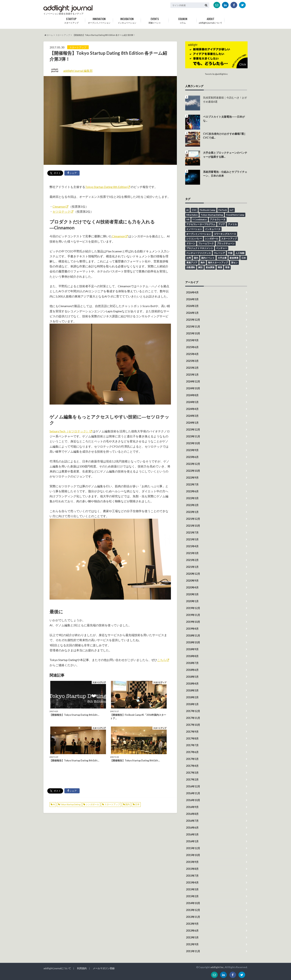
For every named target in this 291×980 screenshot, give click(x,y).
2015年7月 (192, 876)
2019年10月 (193, 622)
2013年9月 (192, 924)
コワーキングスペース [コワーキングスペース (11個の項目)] (225, 234)
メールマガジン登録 (104, 968)
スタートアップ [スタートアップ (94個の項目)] (229, 239)
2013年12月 (193, 910)
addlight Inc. (217, 967)
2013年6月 (192, 931)
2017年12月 (193, 711)
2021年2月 (192, 560)
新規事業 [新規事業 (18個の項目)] (234, 258)
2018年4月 (192, 684)
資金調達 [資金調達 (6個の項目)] (210, 267)
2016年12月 (193, 786)
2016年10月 (193, 800)
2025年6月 (192, 347)
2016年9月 (192, 807)
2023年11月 (193, 436)
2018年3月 (192, 690)
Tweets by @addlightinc (216, 74)
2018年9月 (192, 649)
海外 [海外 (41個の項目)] (203, 262)
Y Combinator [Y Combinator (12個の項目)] (200, 219)
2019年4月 (192, 629)
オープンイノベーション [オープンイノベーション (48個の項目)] (199, 234)
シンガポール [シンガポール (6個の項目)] (212, 239)
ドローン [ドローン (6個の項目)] (191, 243)
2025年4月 (192, 354)
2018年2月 (192, 697)
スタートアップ (112, 804)
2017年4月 (192, 766)
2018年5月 (192, 677)
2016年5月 (192, 834)
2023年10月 (193, 443)
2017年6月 (192, 752)
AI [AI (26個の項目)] (188, 210)
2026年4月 (192, 292)
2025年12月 (193, 320)
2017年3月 (192, 773)
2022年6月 (192, 491)
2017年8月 (192, 738)
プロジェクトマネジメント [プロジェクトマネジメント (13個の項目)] (200, 248)
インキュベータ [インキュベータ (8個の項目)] (213, 229)
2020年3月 (192, 594)
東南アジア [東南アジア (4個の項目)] (192, 262)
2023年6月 (192, 457)
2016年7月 (192, 821)
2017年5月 (192, 759)
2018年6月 (192, 670)
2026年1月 (192, 313)
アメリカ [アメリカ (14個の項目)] (232, 224)
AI (54, 804)
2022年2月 (192, 505)
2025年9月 (192, 340)
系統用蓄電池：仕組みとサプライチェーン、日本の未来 (225, 174)
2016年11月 (193, 793)
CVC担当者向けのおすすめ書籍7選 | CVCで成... (224, 136)
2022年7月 (192, 484)
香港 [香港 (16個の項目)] (227, 267)
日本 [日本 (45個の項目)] (244, 258)
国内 (127, 804)
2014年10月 (193, 903)
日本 (137, 804)
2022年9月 (192, 478)
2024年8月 (192, 395)
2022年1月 (192, 512)
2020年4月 (192, 587)
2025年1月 (192, 375)
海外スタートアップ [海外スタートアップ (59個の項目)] (218, 262)
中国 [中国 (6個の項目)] (230, 253)
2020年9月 (192, 581)
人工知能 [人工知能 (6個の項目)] (240, 253)
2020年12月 (193, 574)
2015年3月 (192, 889)
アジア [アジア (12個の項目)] (222, 224)
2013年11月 (193, 917)
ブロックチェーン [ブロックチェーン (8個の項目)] (226, 243)
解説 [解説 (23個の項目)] (200, 267)
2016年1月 (192, 841)
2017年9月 (192, 732)
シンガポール (92, 804)
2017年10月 (193, 725)
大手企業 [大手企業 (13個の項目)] (222, 258)
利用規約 (82, 968)
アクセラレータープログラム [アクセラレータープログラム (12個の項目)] (201, 224)
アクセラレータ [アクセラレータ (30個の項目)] (218, 219)
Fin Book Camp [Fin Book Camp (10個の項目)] (207, 210)
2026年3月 (192, 299)
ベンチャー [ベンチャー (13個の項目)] (222, 248)
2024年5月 (192, 402)
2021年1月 (192, 567)
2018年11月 (193, 635)
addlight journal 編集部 (78, 71)
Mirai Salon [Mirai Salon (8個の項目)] (192, 215)
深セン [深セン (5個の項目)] (234, 262)
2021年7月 (192, 532)
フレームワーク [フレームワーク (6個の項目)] (206, 243)
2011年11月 (193, 951)
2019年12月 (193, 608)
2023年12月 (193, 430)
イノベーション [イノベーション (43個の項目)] (194, 229)
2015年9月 (192, 862)
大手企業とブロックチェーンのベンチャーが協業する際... (225, 155)
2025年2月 (192, 368)
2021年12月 (193, 519)
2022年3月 (192, 498)
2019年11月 (193, 615)
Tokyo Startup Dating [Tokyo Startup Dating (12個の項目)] (212, 215)
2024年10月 (193, 388)
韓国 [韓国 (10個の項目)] (220, 267)
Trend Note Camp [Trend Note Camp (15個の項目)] (235, 215)
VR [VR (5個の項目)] (188, 219)
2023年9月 (192, 450)
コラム (183, 20)
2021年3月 (192, 553)
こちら (162, 660)
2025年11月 (193, 327)
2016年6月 (192, 828)
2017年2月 (192, 779)
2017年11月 (193, 718)
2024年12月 (193, 381)
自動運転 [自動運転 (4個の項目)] (191, 267)
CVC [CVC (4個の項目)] (194, 210)
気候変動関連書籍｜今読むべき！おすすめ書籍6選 (225, 100)
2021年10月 (193, 526)
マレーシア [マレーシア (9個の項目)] (219, 253)
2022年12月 (193, 464)
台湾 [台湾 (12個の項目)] (189, 258)
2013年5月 (192, 937)
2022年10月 (193, 471)
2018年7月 (192, 663)
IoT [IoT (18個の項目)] (232, 210)
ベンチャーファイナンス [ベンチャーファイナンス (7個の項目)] (199, 253)
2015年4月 (192, 882)
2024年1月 (192, 423)
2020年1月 (192, 601)
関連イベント (155, 20)
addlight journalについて (210, 20)
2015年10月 (193, 855)
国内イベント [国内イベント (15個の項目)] (208, 258)
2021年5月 (192, 539)
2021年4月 (192, 546)
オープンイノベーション (99, 20)
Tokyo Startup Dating (70, 804)
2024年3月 (192, 416)
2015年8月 (192, 869)
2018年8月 (192, 656)
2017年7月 (192, 745)
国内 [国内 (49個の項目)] (196, 258)
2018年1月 (192, 704)
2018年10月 (193, 642)
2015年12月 (193, 848)
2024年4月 (192, 409)
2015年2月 (192, 896)
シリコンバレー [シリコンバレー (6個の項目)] (194, 239)
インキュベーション (127, 20)
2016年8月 (192, 814)
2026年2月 (192, 306)
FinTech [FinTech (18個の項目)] (223, 210)
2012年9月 (192, 944)
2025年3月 (192, 361)
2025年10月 (193, 333)
